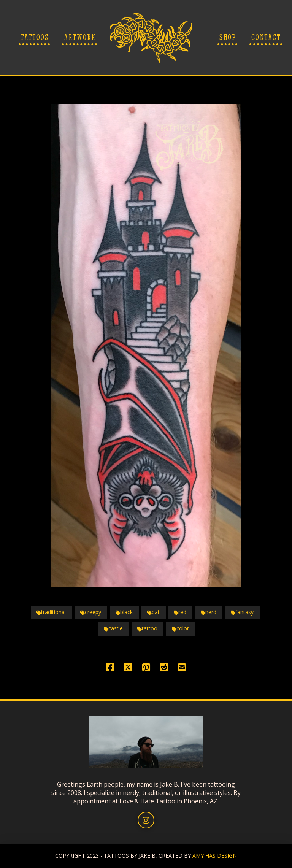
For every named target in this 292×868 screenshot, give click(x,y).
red (180, 612)
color (180, 628)
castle (113, 628)
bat (153, 612)
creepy (91, 612)
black (124, 612)
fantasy (242, 612)
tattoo (147, 628)
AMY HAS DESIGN (215, 856)
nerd (209, 612)
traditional (51, 612)
